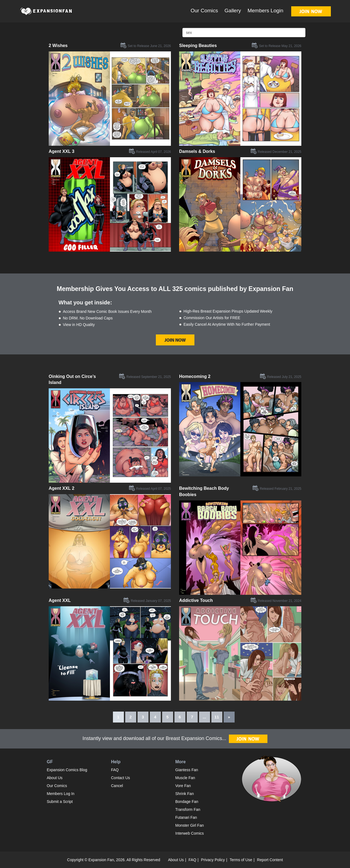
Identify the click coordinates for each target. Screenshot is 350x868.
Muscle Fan (185, 778)
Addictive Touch (196, 600)
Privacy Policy (213, 860)
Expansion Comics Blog (67, 770)
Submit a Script (60, 802)
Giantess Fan (187, 770)
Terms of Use (241, 860)
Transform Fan (188, 809)
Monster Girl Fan (189, 825)
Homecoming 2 (195, 376)
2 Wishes (58, 46)
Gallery (233, 11)
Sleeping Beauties (198, 46)
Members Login (265, 11)
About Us (55, 778)
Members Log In (61, 794)
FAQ (115, 770)
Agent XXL (60, 600)
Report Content (270, 860)
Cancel (117, 786)
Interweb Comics (189, 833)
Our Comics (204, 11)
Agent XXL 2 (62, 488)
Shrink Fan (185, 794)
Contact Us (120, 778)
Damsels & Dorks (197, 151)
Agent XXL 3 (62, 151)
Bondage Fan (187, 802)
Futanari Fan (186, 817)
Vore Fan (183, 786)
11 (217, 717)
